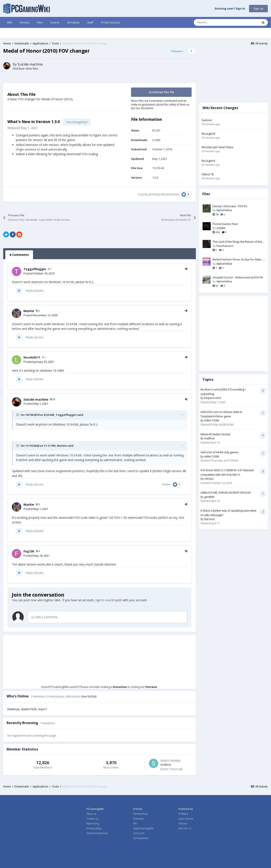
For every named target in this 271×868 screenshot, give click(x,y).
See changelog (77, 122)
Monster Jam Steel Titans (217, 147)
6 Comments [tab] (19, 255)
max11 (43, 709)
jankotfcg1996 (157, 194)
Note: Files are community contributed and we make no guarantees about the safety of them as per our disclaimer (160, 104)
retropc (209, 479)
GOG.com (139, 833)
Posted (39, 273)
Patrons (183, 824)
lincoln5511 (32, 357)
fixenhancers (225, 246)
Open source (186, 819)
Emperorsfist (213, 398)
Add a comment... (45, 617)
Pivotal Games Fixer (225, 224)
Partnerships (140, 814)
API (135, 824)
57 (53, 399)
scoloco (166, 765)
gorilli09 (209, 497)
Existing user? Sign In (230, 9)
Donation (120, 687)
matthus (210, 438)
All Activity (73, 22)
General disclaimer (97, 833)
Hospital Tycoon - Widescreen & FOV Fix (238, 277)
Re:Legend (208, 134)
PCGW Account (110, 22)
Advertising (93, 824)
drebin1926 (29, 709)
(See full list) (89, 696)
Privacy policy (94, 828)
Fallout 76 (208, 174)
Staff (90, 22)
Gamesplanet (141, 838)
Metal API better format (215, 434)
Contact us (92, 819)
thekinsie (13, 709)
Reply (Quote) (35, 290)
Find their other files (26, 68)
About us (91, 814)
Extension (139, 819)
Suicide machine (30, 64)
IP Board (183, 814)
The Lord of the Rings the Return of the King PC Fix (237, 242)
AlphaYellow (224, 210)
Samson (207, 120)
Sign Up (258, 8)
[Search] (217, 22)
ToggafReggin (35, 269)
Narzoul (209, 519)
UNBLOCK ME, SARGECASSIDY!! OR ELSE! (226, 493)
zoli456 (221, 228)
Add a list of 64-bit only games (220, 452)
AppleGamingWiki (143, 828)
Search (55, 22)
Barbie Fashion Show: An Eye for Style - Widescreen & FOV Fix (238, 260)
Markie (175, 194)
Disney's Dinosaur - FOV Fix (230, 206)
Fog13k (143, 194)
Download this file (161, 92)
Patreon (151, 687)
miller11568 (212, 420)
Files (40, 22)
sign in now (103, 600)
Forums (25, 22)
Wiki (10, 22)
